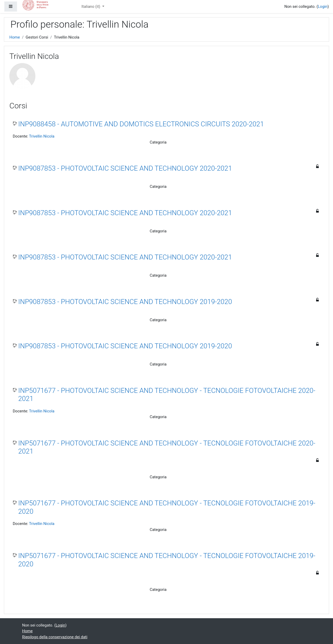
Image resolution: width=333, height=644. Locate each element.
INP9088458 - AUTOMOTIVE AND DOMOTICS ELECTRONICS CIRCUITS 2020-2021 (141, 124)
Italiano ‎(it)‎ (91, 7)
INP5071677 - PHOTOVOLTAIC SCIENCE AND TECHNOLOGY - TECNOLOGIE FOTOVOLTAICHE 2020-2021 (167, 395)
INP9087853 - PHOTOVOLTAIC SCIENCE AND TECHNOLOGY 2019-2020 (125, 302)
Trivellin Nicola (42, 136)
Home (15, 37)
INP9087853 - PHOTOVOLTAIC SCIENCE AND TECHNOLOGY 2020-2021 (125, 168)
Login (323, 7)
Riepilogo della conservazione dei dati (55, 637)
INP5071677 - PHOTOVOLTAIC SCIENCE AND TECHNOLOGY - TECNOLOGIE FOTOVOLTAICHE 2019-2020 (167, 507)
